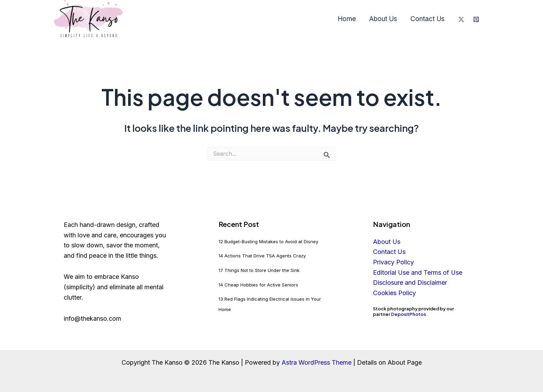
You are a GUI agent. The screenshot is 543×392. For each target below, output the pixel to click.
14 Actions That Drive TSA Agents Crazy (262, 256)
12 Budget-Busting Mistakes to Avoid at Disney (268, 241)
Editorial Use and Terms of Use (418, 272)
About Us (383, 19)
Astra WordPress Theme (317, 362)
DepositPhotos (408, 314)
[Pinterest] (476, 19)
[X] (461, 19)
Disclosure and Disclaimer (410, 282)
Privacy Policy (393, 262)
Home (347, 19)
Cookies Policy (394, 293)
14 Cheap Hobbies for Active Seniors (258, 285)
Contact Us (428, 19)
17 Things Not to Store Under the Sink (259, 270)
